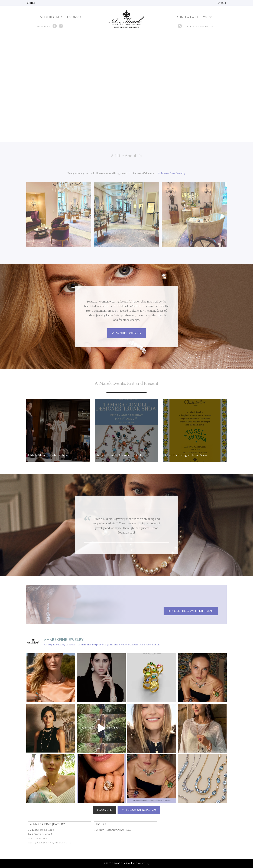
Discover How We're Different (191, 611)
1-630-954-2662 (38, 839)
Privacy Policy (142, 863)
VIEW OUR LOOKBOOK (126, 333)
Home (31, 3)
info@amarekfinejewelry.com (50, 843)
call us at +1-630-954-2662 (200, 27)
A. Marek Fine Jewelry (126, 19)
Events (222, 3)
